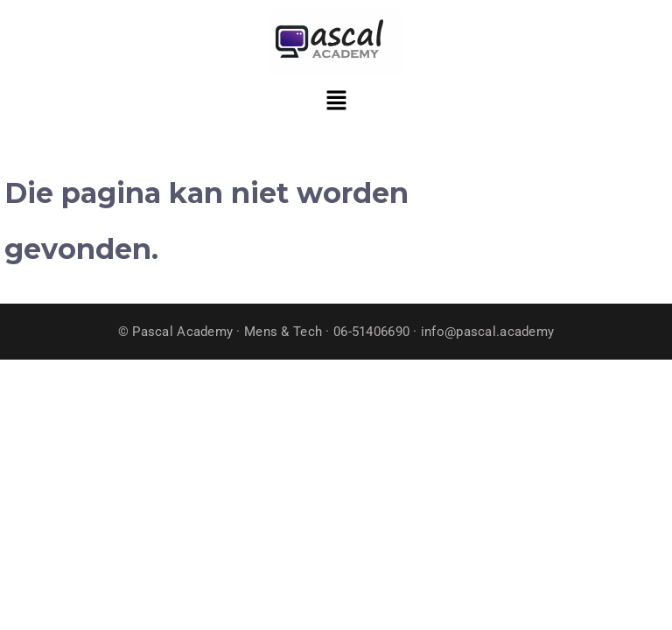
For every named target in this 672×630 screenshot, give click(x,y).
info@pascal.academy (487, 332)
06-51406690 (371, 332)
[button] (336, 102)
